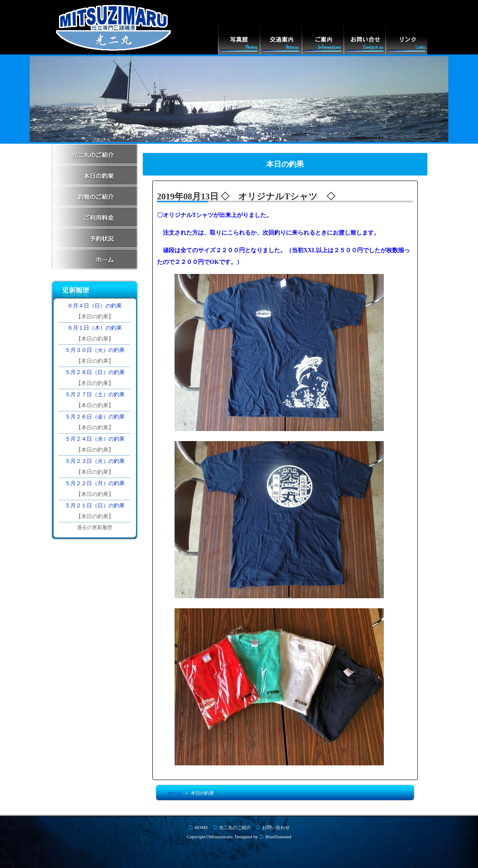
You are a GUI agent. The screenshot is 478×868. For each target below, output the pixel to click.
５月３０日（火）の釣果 (95, 350)
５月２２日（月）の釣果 (95, 483)
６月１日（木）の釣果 (95, 328)
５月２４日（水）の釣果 (95, 439)
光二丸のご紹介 (235, 827)
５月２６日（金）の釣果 (95, 417)
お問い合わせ (276, 827)
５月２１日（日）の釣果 (95, 505)
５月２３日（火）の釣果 (95, 461)
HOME (201, 827)
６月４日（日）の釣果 (95, 306)
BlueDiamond (278, 837)
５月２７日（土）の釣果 (95, 394)
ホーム (175, 793)
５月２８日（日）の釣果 (95, 372)
